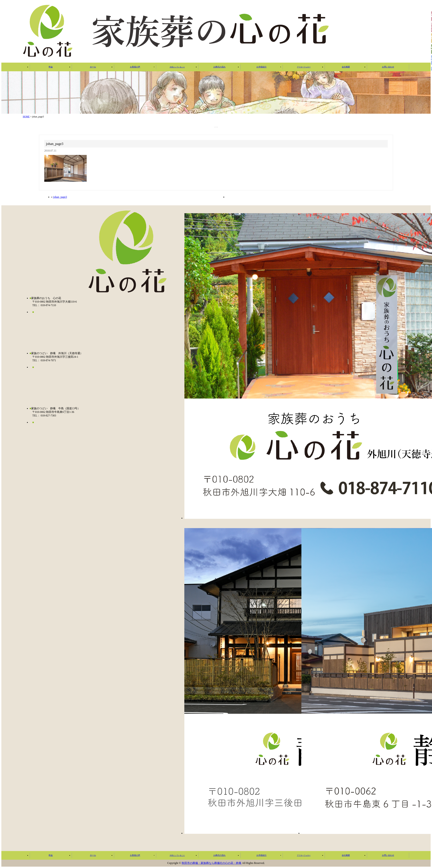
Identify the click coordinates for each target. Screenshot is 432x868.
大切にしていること (177, 67)
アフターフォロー (304, 67)
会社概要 (346, 67)
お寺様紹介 (262, 67)
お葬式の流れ (219, 67)
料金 (51, 67)
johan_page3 (60, 197)
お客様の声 (135, 67)
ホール (93, 67)
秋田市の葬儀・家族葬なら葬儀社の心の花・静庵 (212, 863)
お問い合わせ (388, 67)
